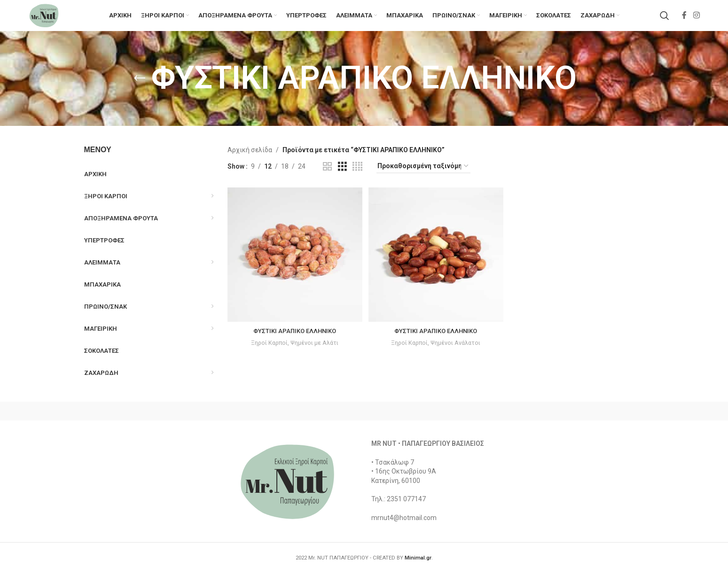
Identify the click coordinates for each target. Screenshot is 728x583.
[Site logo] (52, 21)
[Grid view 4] (357, 178)
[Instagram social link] (696, 21)
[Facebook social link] (684, 21)
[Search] (665, 21)
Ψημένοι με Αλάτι (315, 352)
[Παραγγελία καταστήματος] (423, 178)
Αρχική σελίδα (250, 161)
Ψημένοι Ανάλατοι (457, 352)
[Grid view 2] (327, 178)
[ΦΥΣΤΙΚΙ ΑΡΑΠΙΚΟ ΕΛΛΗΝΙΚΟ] (294, 265)
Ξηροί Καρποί (268, 352)
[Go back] (140, 90)
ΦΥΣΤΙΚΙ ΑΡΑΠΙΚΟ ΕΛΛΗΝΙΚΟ (294, 340)
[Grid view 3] (342, 178)
